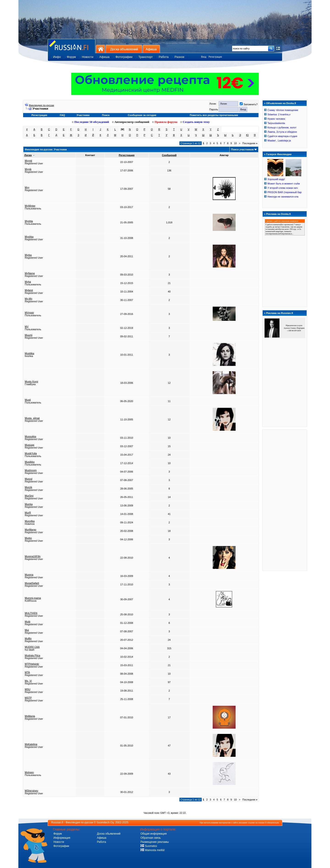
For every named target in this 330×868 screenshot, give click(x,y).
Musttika (29, 353)
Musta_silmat (32, 418)
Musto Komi (31, 381)
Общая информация (154, 834)
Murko (28, 538)
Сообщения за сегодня (142, 115)
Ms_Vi (28, 681)
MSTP (28, 698)
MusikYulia (31, 453)
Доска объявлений (124, 49)
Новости (59, 842)
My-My (29, 299)
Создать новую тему (195, 122)
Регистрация (215, 57)
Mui (27, 630)
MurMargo (30, 530)
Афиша (151, 49)
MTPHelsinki (32, 664)
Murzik (28, 487)
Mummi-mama (33, 598)
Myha (28, 282)
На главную (100, 49)
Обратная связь (151, 838)
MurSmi (29, 496)
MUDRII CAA (32, 647)
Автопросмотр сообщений (131, 122)
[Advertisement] (285, 500)
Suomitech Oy (105, 822)
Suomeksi (149, 846)
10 (235, 143)
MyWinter (30, 206)
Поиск (106, 115)
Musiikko (30, 462)
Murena (29, 575)
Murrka (29, 504)
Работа (102, 842)
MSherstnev (32, 791)
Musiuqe (30, 445)
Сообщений (169, 155)
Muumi (29, 335)
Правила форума (165, 122)
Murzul (29, 479)
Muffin (28, 638)
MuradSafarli (32, 583)
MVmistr (29, 313)
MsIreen (29, 772)
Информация (62, 838)
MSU (27, 689)
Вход (204, 57)
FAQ (62, 115)
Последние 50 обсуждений (91, 122)
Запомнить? (249, 104)
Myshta (29, 221)
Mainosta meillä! (153, 850)
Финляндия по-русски (41, 105)
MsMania (30, 716)
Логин (28, 155)
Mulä (27, 622)
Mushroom (31, 470)
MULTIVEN (31, 613)
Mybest (29, 290)
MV (27, 327)
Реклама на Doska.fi (278, 214)
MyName (30, 273)
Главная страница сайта (71, 46)
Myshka (29, 237)
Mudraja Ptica (32, 655)
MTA (27, 672)
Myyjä (28, 169)
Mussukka (30, 436)
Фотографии (61, 846)
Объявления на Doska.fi (281, 103)
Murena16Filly (33, 556)
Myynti (28, 161)
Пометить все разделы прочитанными (214, 115)
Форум (58, 834)
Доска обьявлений (109, 834)
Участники (83, 115)
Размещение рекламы (155, 842)
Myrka (28, 255)
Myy (27, 187)
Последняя (250, 143)
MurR (28, 513)
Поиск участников (242, 149)
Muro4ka (30, 521)
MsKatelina (31, 744)
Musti (28, 400)
